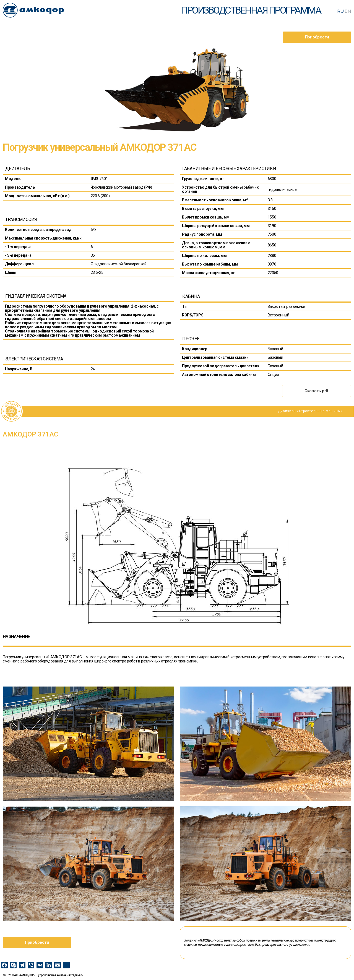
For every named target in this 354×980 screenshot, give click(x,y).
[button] (317, 37)
